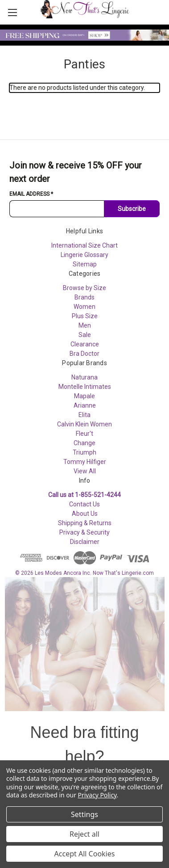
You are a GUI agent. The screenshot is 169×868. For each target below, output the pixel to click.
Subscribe (132, 209)
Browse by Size (84, 288)
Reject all (84, 834)
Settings (84, 814)
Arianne (85, 405)
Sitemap (85, 264)
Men (85, 325)
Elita (84, 415)
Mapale (84, 396)
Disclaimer (85, 542)
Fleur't (84, 434)
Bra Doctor (84, 354)
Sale (85, 335)
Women (84, 307)
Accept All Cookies (85, 854)
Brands (84, 297)
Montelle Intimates (85, 387)
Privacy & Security (84, 532)
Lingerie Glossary (84, 255)
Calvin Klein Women (84, 424)
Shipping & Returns (85, 523)
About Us (85, 514)
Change (84, 443)
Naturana (84, 377)
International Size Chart (84, 245)
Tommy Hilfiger (85, 462)
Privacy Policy (97, 795)
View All (85, 471)
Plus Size (85, 316)
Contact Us (84, 504)
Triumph (84, 452)
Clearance (85, 344)
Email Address (31, 194)
